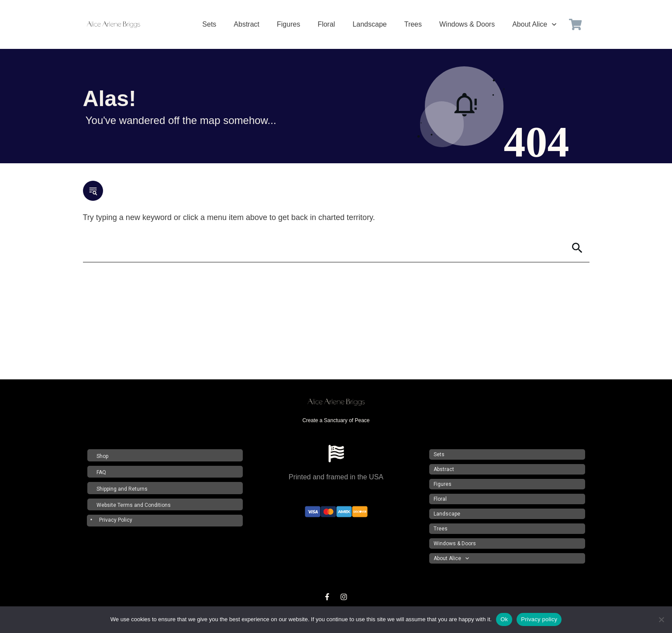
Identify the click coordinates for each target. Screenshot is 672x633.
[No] (661, 619)
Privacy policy (539, 619)
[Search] (324, 248)
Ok (504, 619)
